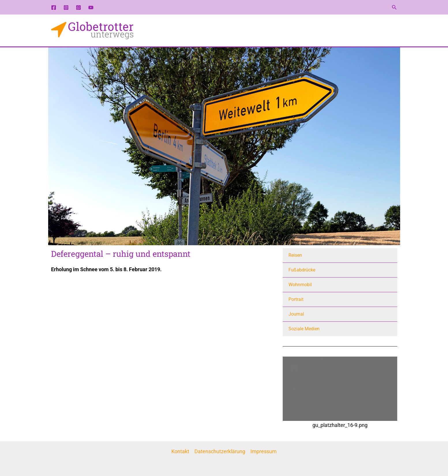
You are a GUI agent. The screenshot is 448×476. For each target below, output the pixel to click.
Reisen (295, 255)
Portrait (296, 299)
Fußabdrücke (302, 270)
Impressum (264, 451)
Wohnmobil (300, 285)
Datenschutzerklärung (220, 451)
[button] (394, 7)
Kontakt (180, 451)
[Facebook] (54, 8)
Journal (296, 314)
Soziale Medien (304, 329)
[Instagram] (66, 8)
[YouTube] (91, 8)
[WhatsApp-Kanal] (78, 8)
